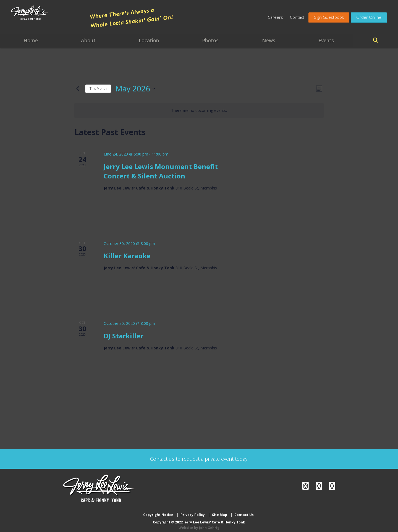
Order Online (369, 17)
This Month (98, 89)
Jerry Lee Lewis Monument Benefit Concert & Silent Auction (161, 171)
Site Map (220, 511)
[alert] (199, 111)
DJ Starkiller (124, 336)
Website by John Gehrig (199, 523)
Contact (297, 17)
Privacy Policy (193, 511)
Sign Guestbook (329, 17)
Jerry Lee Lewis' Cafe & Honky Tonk (48, 19)
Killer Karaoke (127, 256)
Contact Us (244, 511)
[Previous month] (78, 89)
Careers (275, 17)
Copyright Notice (158, 511)
